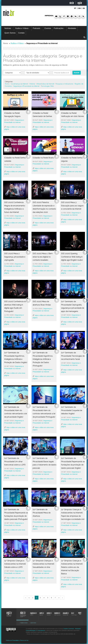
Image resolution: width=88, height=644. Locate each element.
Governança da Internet (19, 84)
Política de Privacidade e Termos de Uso (17, 640)
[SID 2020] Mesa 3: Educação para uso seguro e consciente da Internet (72, 206)
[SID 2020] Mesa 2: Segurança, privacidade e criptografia (15, 257)
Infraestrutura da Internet (45, 84)
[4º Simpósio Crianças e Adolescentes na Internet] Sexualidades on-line (43, 564)
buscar (77, 73)
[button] (56, 16)
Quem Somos (10, 33)
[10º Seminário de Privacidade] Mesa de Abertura (42, 513)
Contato (21, 33)
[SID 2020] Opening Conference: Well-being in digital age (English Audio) (72, 257)
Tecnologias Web (47, 86)
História (32, 84)
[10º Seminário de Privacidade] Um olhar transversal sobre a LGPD (15, 461)
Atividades (72, 28)
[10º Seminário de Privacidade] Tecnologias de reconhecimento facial (73, 356)
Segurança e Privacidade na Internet (26, 86)
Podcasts (37, 28)
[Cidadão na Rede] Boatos (44, 158)
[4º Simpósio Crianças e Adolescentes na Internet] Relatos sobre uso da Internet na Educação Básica (72, 567)
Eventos (48, 28)
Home (6, 43)
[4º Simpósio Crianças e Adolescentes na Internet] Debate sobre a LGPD (15, 564)
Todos (7, 84)
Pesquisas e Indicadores (64, 84)
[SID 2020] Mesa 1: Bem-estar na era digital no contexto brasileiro (43, 257)
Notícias (9, 28)
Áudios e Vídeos (23, 28)
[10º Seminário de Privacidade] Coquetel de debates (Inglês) (72, 410)
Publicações (59, 28)
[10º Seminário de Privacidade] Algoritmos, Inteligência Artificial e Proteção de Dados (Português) (43, 359)
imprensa (49, 16)
